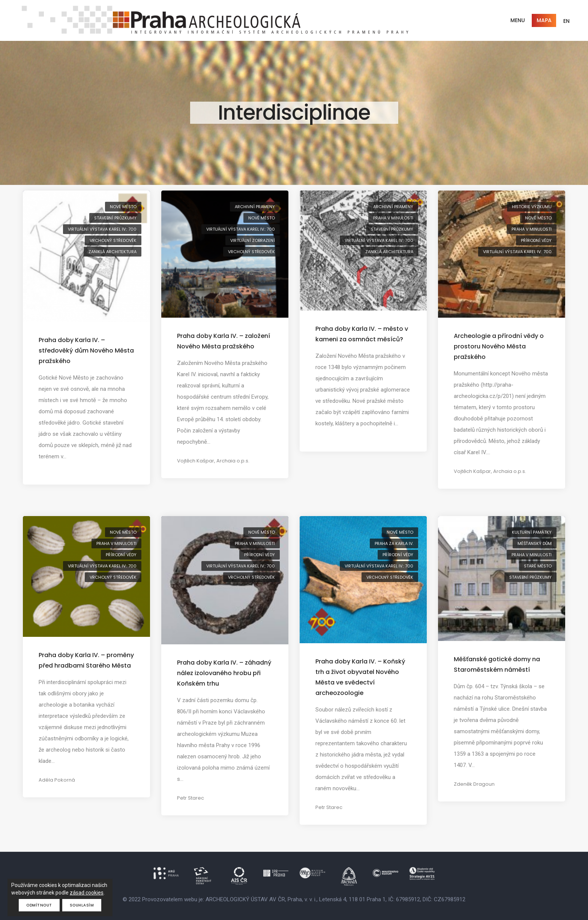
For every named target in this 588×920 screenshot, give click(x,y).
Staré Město (538, 566)
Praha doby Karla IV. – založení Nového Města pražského (223, 341)
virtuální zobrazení (253, 240)
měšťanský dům (535, 543)
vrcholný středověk (113, 240)
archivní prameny (255, 207)
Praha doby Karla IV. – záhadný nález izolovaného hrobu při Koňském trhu (224, 673)
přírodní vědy (536, 240)
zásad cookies (87, 893)
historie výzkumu (532, 207)
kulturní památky (532, 532)
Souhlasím (82, 905)
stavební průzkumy (115, 218)
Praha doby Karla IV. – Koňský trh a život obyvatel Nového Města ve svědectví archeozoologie (360, 677)
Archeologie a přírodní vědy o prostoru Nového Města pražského (499, 346)
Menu (518, 20)
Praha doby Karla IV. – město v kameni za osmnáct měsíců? (362, 334)
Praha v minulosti (393, 218)
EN (566, 21)
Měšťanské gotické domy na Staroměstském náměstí (497, 664)
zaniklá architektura (112, 252)
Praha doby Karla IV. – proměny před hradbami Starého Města (86, 660)
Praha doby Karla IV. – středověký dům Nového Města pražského (86, 350)
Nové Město (123, 207)
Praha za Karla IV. (394, 543)
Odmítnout (39, 905)
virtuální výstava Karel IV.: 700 (102, 229)
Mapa (544, 20)
